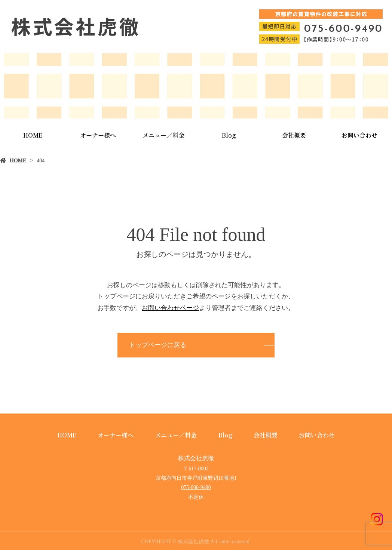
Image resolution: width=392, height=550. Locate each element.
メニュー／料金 (163, 135)
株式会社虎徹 (196, 458)
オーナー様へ (98, 135)
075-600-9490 (196, 487)
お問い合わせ (317, 435)
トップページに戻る (158, 345)
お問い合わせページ (170, 308)
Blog (229, 135)
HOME (33, 135)
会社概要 (294, 135)
